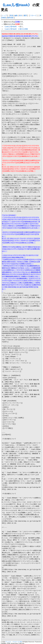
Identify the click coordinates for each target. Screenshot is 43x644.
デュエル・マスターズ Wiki (14, 642)
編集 (16, 15)
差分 (21, 15)
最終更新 (10, 18)
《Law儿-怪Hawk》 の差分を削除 (16, 29)
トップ (4, 15)
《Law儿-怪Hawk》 (16, 5)
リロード (33, 15)
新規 (12, 15)
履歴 (25, 15)
